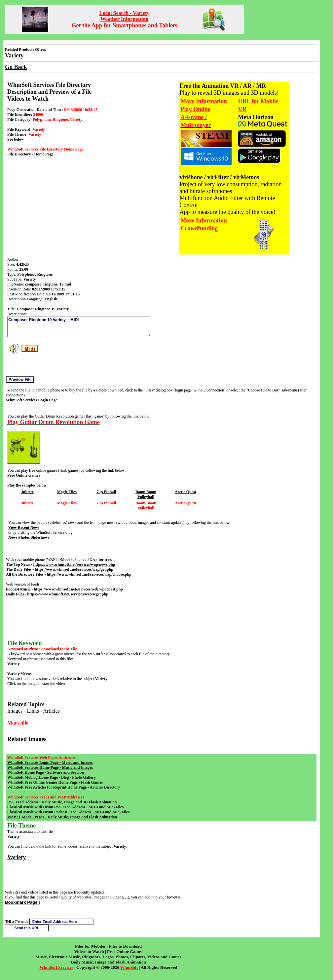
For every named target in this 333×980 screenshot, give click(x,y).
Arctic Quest (185, 492)
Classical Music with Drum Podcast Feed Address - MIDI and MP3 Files (68, 812)
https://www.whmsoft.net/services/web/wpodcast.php (78, 589)
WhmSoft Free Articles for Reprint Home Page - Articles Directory (64, 787)
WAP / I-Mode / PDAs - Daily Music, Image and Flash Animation (62, 817)
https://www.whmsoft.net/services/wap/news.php (74, 564)
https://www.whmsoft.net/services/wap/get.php (74, 569)
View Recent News (24, 527)
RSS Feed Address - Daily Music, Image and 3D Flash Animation (62, 802)
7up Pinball (106, 492)
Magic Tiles (67, 492)
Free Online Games (24, 475)
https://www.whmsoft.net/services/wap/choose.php (89, 574)
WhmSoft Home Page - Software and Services (46, 772)
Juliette (27, 492)
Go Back (16, 67)
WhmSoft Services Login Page (32, 400)
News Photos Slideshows (29, 537)
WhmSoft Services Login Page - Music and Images (50, 762)
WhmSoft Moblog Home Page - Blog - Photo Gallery (52, 777)
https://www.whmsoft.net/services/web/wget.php (68, 594)
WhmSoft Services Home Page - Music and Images (50, 767)
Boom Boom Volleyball (146, 494)
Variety (17, 857)
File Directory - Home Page (30, 154)
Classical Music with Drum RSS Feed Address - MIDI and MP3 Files (65, 807)
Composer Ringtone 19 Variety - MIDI (79, 327)
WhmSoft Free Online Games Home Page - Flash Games (55, 782)
